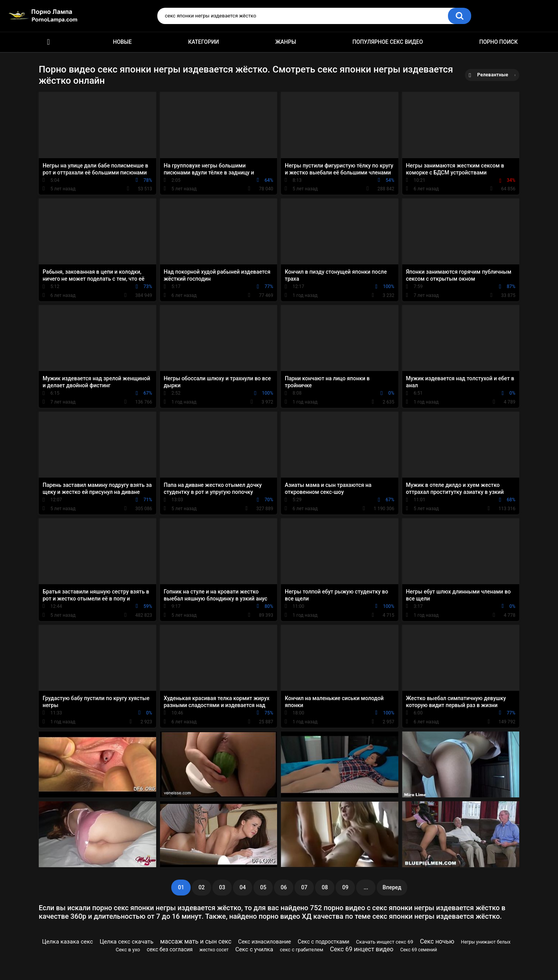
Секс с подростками (323, 942)
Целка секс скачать (127, 942)
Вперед (392, 887)
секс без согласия (170, 949)
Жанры (286, 42)
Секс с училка (254, 949)
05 (263, 887)
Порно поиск (499, 42)
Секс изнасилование (265, 942)
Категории (203, 42)
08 (325, 887)
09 (345, 887)
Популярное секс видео (388, 42)
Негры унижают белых (486, 942)
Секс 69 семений (419, 950)
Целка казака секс (68, 942)
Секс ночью (437, 941)
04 (243, 887)
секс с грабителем (301, 950)
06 (284, 887)
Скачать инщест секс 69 (385, 942)
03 (222, 887)
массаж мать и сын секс (196, 941)
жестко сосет (214, 950)
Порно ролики (48, 42)
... (366, 887)
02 (201, 887)
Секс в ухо (128, 950)
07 (304, 887)
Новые (122, 42)
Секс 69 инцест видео (362, 949)
